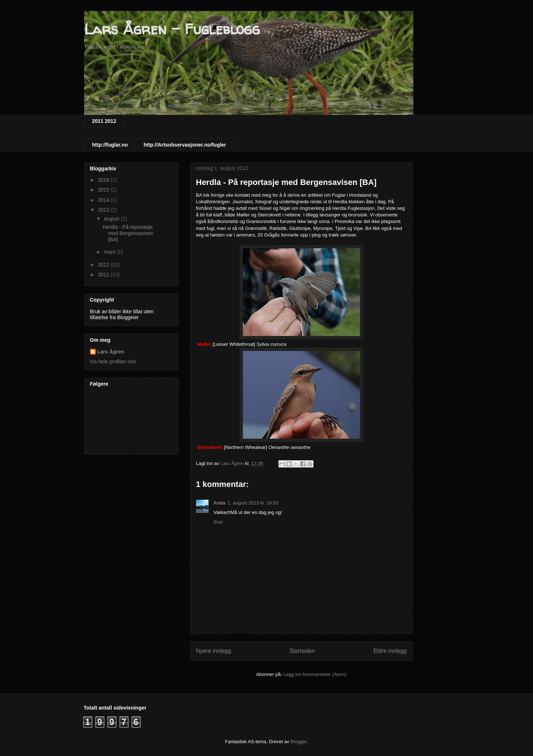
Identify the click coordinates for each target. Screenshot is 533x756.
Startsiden (302, 651)
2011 (104, 275)
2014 (104, 200)
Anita (220, 503)
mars (110, 252)
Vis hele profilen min (113, 362)
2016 (104, 180)
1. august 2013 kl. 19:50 (253, 503)
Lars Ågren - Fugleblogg (172, 29)
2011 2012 (104, 121)
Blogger (299, 742)
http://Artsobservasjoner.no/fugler (185, 145)
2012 (104, 265)
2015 (104, 190)
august (112, 219)
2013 (104, 210)
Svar (219, 522)
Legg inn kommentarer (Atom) (315, 674)
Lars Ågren (111, 352)
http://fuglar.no (110, 145)
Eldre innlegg (390, 651)
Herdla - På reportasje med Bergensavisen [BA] (128, 233)
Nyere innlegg (214, 651)
